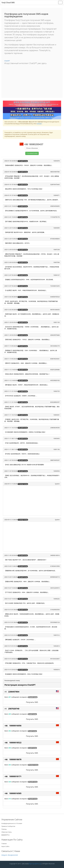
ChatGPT (7, 61)
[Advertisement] (32, 80)
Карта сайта (5, 846)
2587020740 (14, 709)
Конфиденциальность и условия (12, 823)
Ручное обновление (32, 148)
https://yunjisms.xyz (35, 864)
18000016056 (15, 726)
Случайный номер (32, 153)
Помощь (4, 829)
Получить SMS (32, 702)
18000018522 (15, 743)
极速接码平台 (6, 835)
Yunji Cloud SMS (8, 2)
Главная (4, 844)
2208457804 (14, 692)
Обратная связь (7, 832)
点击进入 (39, 124)
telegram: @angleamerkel (10, 855)
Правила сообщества (8, 826)
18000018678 (15, 759)
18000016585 (15, 793)
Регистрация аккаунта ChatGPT (20, 685)
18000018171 (15, 776)
